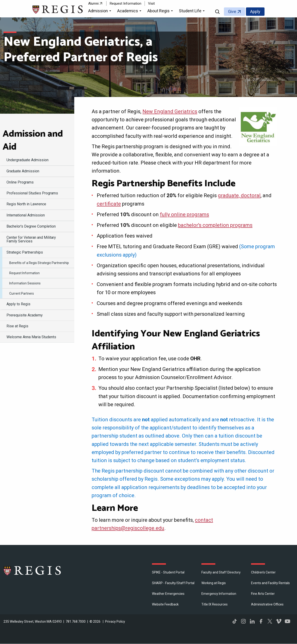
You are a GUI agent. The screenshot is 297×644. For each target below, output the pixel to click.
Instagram (243, 621)
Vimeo (279, 621)
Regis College (32, 570)
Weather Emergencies (168, 594)
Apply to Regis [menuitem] (18, 304)
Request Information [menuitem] (24, 273)
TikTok (235, 621)
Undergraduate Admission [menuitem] (27, 160)
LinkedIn (252, 621)
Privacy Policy (115, 621)
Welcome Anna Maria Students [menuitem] (31, 337)
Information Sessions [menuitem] (25, 283)
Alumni (93, 3)
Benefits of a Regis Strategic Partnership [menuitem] (39, 263)
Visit (151, 3)
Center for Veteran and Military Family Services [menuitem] (31, 239)
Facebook (261, 621)
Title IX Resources (215, 604)
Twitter (270, 621)
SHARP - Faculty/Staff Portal (173, 583)
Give (232, 11)
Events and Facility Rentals (270, 583)
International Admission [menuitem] (26, 215)
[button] (100, 12)
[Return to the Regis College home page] (58, 9)
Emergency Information (219, 594)
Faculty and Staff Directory (221, 572)
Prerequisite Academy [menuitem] (25, 315)
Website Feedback (165, 604)
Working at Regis (214, 583)
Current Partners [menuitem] (22, 293)
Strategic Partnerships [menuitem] (25, 252)
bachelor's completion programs (215, 225)
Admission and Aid (33, 141)
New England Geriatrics (170, 111)
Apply (255, 11)
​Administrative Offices (267, 604)
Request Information (126, 3)
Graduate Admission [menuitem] (23, 171)
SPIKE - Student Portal (168, 572)
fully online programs (184, 214)
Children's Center (263, 572)
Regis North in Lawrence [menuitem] (26, 204)
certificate (109, 204)
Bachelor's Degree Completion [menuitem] (31, 226)
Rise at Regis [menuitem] (17, 326)
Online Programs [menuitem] (20, 182)
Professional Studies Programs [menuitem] (32, 193)
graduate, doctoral (239, 195)
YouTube (287, 621)
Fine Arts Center (263, 594)
